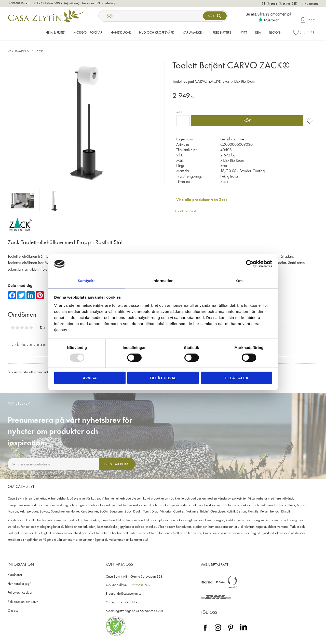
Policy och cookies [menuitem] (20, 592)
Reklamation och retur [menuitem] (23, 602)
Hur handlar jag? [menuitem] (19, 584)
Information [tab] (163, 281)
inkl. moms (310, 3)
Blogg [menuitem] (275, 32)
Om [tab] (239, 281)
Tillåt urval (163, 378)
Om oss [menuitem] (13, 611)
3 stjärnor (22, 328)
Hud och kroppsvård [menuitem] (157, 32)
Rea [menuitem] (258, 32)
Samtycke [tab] (87, 281)
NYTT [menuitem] (243, 32)
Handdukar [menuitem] (121, 32)
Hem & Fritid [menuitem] (55, 32)
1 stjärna (13, 328)
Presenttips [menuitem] (222, 32)
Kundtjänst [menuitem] (15, 575)
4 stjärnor (26, 328)
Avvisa (90, 378)
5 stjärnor (31, 328)
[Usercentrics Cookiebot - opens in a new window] (250, 264)
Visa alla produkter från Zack (202, 200)
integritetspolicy (72, 475)
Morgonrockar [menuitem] (88, 32)
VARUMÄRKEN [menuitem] (194, 32)
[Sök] (215, 16)
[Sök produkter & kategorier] (151, 16)
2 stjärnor (17, 328)
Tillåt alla (236, 378)
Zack (224, 181)
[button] (299, 32)
